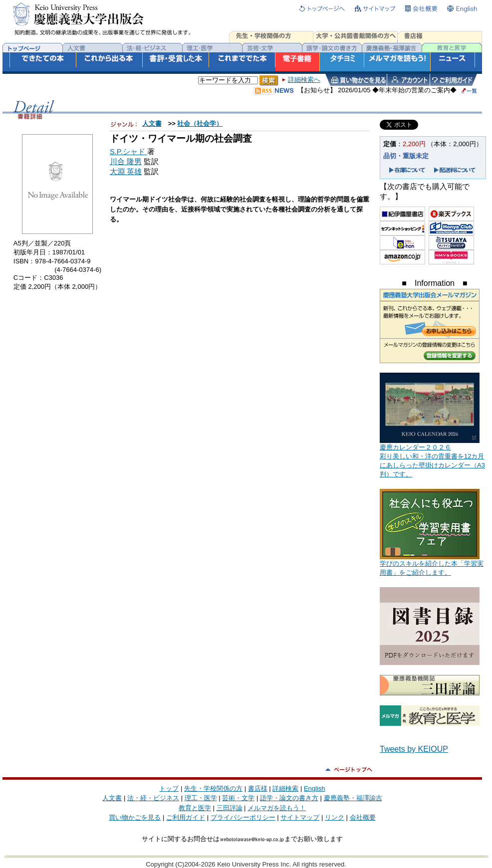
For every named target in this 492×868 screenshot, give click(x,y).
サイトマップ (300, 817)
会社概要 (363, 817)
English (315, 788)
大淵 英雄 (126, 172)
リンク (335, 817)
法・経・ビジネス (153, 798)
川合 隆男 (126, 162)
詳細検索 (285, 788)
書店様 (258, 788)
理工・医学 (201, 798)
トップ (169, 788)
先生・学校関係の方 (213, 788)
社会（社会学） (200, 123)
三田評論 (230, 808)
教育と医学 (195, 808)
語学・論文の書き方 (289, 798)
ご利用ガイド (186, 817)
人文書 (152, 123)
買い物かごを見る (135, 817)
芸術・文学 (238, 798)
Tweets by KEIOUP (414, 749)
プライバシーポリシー (243, 817)
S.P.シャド (128, 152)
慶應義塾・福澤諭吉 (353, 798)
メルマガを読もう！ (277, 808)
